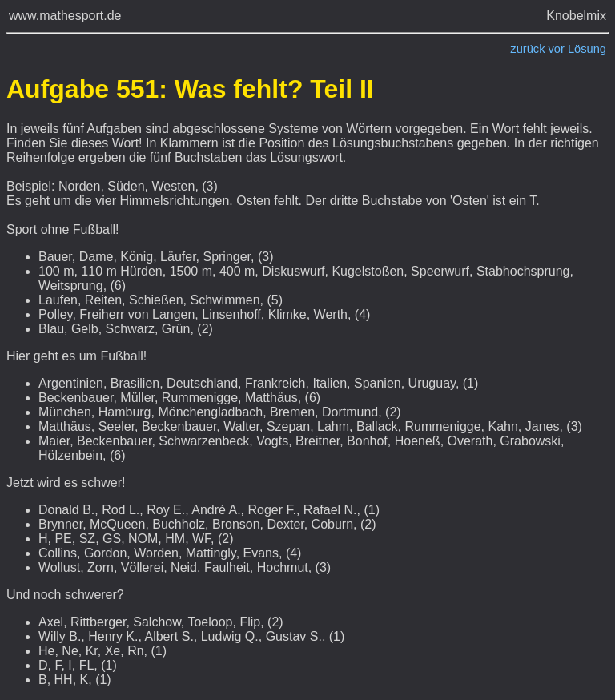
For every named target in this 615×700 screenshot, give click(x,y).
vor (557, 49)
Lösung (587, 49)
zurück (527, 49)
